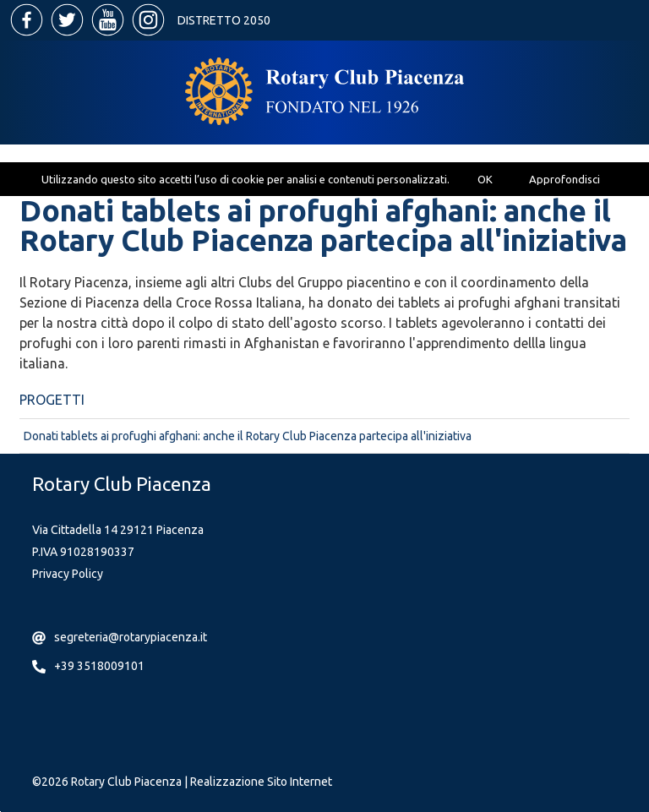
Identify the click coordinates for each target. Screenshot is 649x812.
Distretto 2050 (224, 20)
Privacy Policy (68, 574)
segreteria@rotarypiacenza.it (131, 637)
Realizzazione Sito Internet (261, 782)
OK (485, 179)
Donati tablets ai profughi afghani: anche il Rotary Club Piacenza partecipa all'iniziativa (248, 436)
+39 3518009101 (99, 666)
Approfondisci (564, 179)
